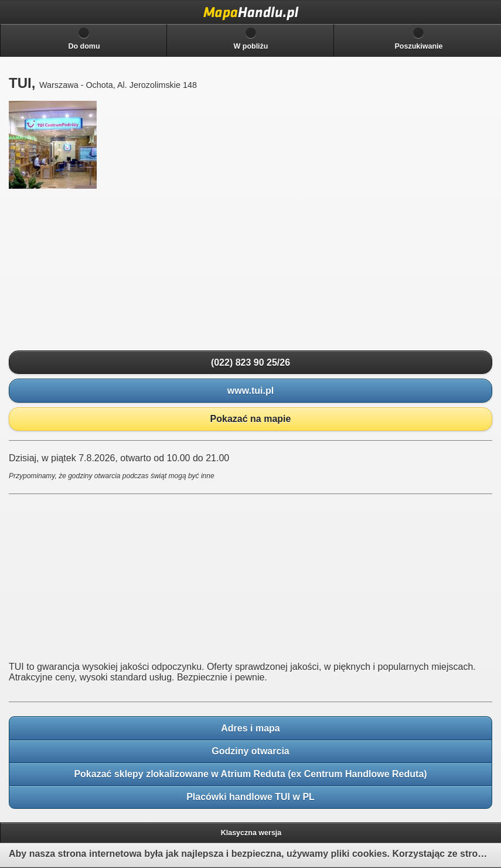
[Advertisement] (97, 270)
